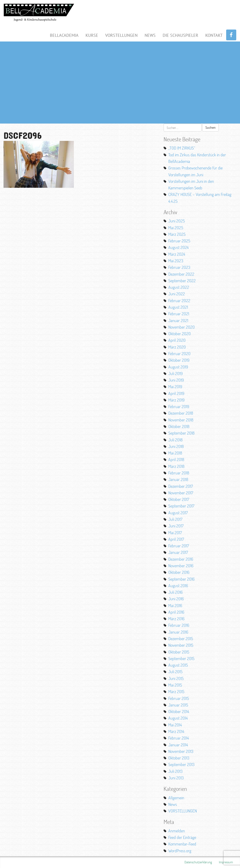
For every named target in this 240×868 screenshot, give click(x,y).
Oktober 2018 (179, 426)
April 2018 (176, 459)
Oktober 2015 (179, 652)
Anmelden (177, 831)
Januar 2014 (178, 745)
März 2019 (176, 400)
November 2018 (181, 420)
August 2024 (178, 247)
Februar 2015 (179, 698)
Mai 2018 (175, 453)
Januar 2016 (178, 632)
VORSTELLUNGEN (183, 811)
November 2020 (182, 327)
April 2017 (176, 539)
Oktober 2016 (179, 572)
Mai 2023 (176, 261)
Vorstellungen (121, 35)
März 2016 (176, 619)
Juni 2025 (177, 221)
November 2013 (181, 751)
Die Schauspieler (180, 35)
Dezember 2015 (181, 639)
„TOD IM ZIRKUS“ (182, 148)
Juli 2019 (175, 373)
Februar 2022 (179, 301)
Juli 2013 (175, 771)
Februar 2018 (179, 473)
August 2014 (178, 718)
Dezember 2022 (181, 274)
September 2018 (181, 433)
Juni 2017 (176, 526)
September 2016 (181, 579)
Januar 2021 (178, 320)
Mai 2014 (175, 725)
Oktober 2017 (179, 499)
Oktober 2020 (180, 334)
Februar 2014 (179, 738)
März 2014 (176, 731)
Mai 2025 (176, 228)
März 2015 (176, 691)
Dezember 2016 (181, 559)
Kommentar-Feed (182, 844)
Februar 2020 (179, 353)
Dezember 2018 (181, 413)
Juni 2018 (176, 446)
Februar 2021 (179, 314)
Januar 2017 (178, 552)
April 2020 (177, 340)
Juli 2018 (175, 440)
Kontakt (214, 35)
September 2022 (182, 281)
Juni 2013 (176, 778)
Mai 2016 (175, 605)
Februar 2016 (179, 625)
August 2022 (179, 287)
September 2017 (181, 506)
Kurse (92, 35)
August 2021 (178, 307)
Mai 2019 (175, 387)
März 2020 (177, 347)
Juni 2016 (176, 599)
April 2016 (176, 612)
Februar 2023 (179, 267)
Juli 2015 (175, 672)
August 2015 (178, 665)
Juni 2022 (177, 294)
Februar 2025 (179, 241)
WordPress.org (180, 851)
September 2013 (181, 764)
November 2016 (181, 566)
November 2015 (181, 645)
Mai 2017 (175, 533)
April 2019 (176, 393)
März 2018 (176, 466)
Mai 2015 (175, 685)
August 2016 (178, 586)
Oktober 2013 (179, 758)
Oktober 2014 (179, 711)
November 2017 (181, 493)
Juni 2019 (176, 380)
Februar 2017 (179, 546)
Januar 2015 (178, 705)
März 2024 (177, 254)
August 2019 (178, 367)
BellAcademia (64, 35)
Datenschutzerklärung (198, 862)
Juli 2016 (175, 592)
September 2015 (181, 658)
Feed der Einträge (182, 837)
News (150, 35)
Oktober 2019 (179, 360)
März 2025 (177, 234)
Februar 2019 (179, 406)
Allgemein (176, 798)
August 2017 (178, 513)
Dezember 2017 (181, 486)
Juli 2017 (175, 519)
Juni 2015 (176, 678)
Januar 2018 (178, 479)
